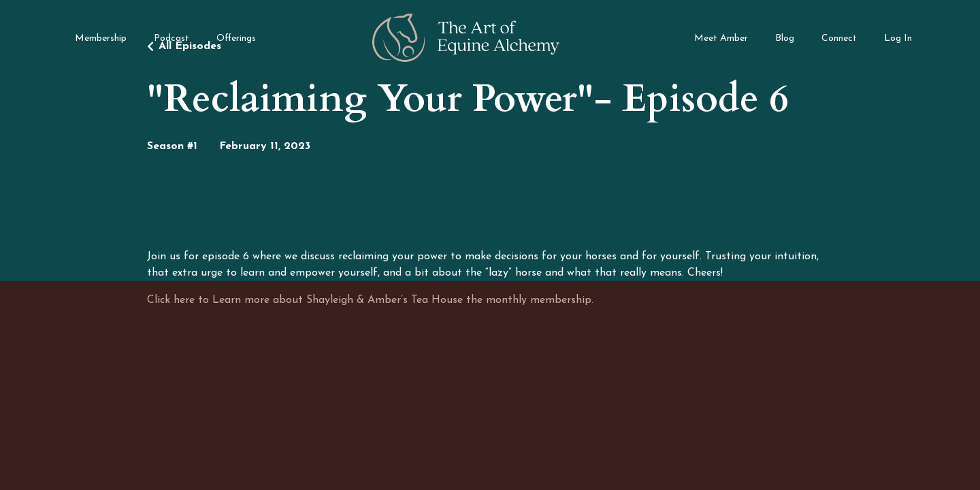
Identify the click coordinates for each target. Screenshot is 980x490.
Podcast (171, 38)
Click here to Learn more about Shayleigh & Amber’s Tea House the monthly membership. (370, 300)
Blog (785, 38)
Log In (898, 38)
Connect (839, 38)
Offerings (236, 38)
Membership (101, 38)
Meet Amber (721, 38)
